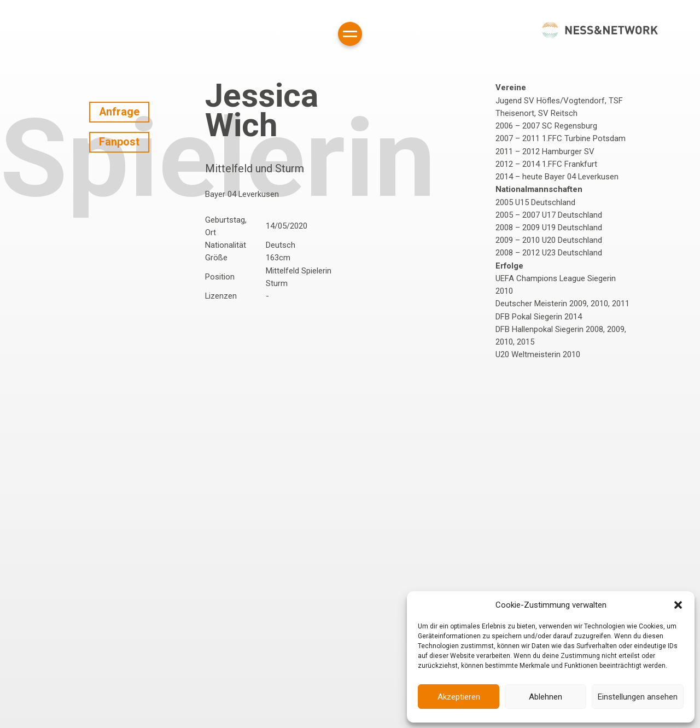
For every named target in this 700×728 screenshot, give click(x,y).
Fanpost (119, 142)
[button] (678, 605)
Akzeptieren (459, 697)
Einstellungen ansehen (638, 697)
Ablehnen (546, 697)
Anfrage (119, 112)
